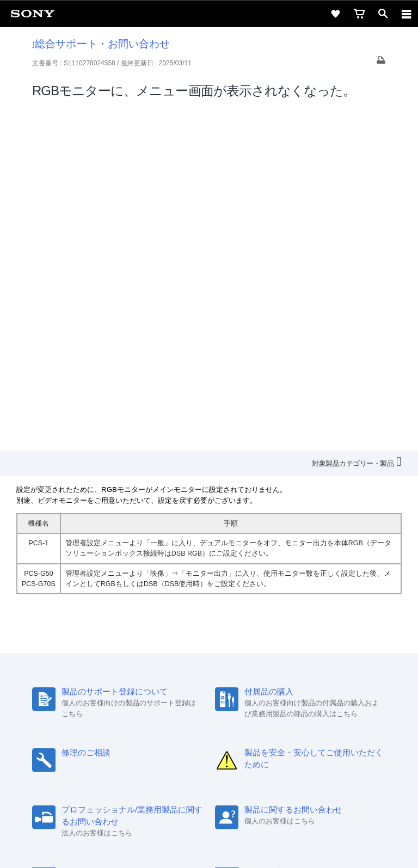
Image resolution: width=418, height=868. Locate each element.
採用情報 (112, 703)
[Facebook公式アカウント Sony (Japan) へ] (244, 729)
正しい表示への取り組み (209, 815)
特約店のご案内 (161, 703)
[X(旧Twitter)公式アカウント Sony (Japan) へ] (197, 729)
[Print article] (381, 63)
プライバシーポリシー (209, 803)
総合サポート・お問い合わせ (101, 44)
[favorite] (335, 14)
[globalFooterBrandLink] (209, 846)
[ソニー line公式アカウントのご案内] (174, 729)
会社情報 (74, 703)
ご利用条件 (209, 791)
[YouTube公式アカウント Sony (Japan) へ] (221, 729)
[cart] (359, 14)
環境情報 (276, 703)
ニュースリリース (224, 703)
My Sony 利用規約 (329, 703)
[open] (383, 14)
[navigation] (407, 14)
